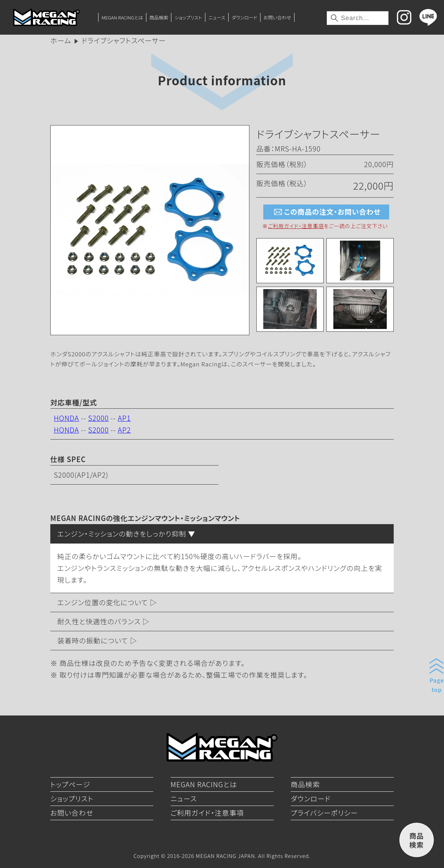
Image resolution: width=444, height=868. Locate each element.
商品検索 (159, 17)
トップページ (70, 784)
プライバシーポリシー (324, 813)
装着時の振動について (93, 640)
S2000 (98, 418)
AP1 (125, 418)
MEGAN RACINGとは (122, 17)
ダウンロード (244, 17)
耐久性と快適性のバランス (99, 621)
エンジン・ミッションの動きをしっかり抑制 (122, 534)
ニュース (217, 17)
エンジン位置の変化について (103, 602)
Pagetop (437, 685)
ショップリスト (188, 17)
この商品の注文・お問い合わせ (326, 212)
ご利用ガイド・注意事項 (296, 226)
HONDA (66, 418)
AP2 (125, 430)
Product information (222, 80)
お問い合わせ (277, 17)
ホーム (61, 40)
